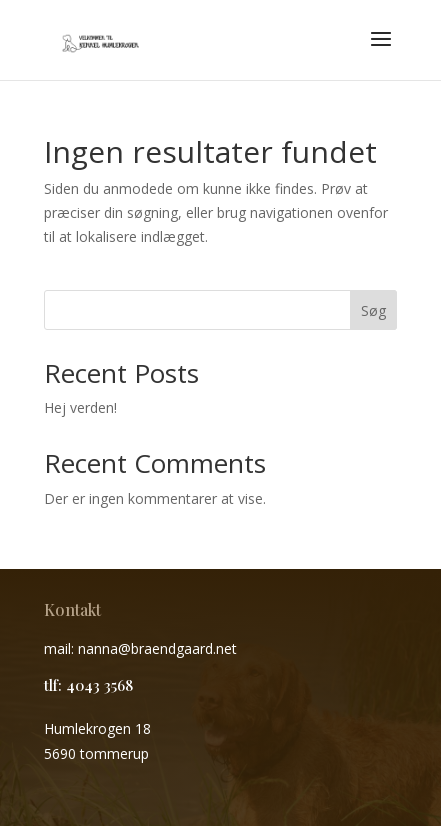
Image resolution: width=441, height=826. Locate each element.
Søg (373, 310)
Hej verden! (80, 407)
